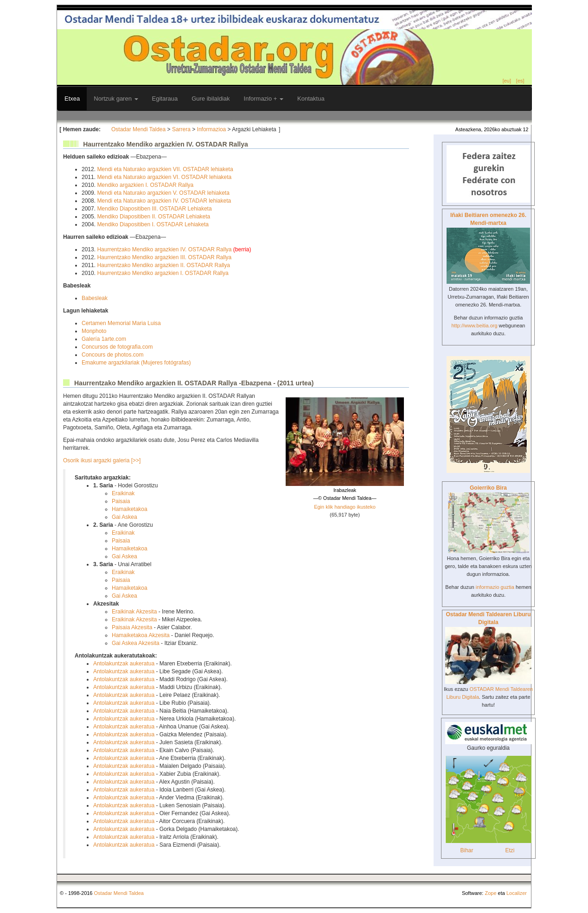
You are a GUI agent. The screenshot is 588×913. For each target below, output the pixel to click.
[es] (520, 81)
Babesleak (95, 298)
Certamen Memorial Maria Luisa (121, 323)
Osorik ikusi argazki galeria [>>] (102, 460)
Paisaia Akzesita (132, 627)
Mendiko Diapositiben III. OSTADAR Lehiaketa (154, 209)
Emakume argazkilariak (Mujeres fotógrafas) (136, 363)
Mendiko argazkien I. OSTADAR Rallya (145, 185)
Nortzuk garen (116, 99)
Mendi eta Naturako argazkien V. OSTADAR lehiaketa (163, 193)
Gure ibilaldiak (211, 99)
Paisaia (121, 501)
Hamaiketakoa (130, 509)
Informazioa (212, 129)
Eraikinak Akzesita (134, 612)
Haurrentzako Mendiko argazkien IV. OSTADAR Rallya (165, 249)
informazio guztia (495, 587)
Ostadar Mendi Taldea (138, 129)
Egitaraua (165, 99)
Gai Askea (125, 517)
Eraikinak (123, 493)
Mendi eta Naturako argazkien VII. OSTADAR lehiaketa (165, 169)
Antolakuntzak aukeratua (124, 664)
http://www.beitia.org (474, 326)
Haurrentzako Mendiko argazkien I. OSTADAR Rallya (163, 273)
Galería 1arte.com (104, 339)
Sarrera (181, 129)
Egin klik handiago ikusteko (345, 507)
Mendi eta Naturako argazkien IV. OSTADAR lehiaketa (164, 201)
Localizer (517, 893)
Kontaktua (311, 99)
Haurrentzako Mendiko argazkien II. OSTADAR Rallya (163, 265)
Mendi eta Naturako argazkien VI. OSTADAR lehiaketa (164, 177)
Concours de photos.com (112, 355)
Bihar (467, 850)
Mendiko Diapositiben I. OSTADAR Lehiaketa (153, 224)
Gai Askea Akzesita (136, 643)
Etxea (72, 99)
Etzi (510, 850)
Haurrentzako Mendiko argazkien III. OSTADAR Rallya (164, 257)
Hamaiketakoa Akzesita (141, 635)
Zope (490, 893)
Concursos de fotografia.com (117, 347)
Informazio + (264, 99)
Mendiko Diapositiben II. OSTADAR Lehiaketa (153, 217)
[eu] (507, 81)
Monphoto (94, 331)
